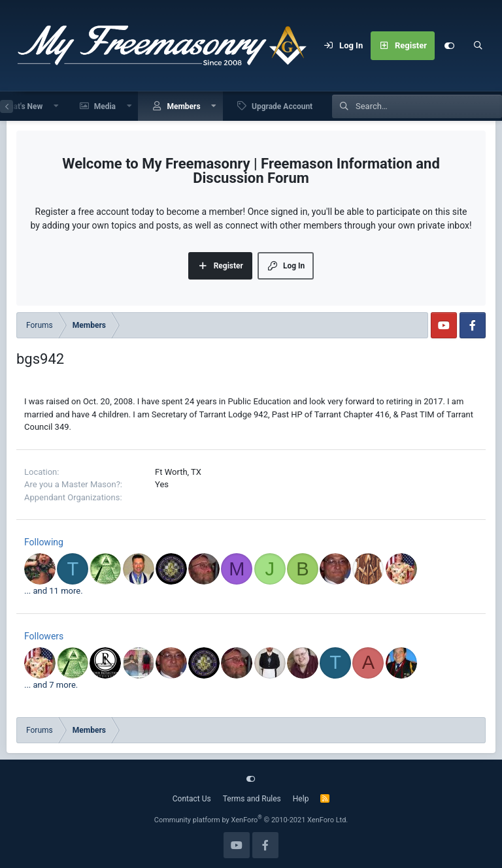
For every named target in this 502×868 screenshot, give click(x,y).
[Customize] (449, 46)
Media (105, 106)
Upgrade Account (282, 106)
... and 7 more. (51, 685)
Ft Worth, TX (178, 472)
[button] (56, 106)
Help (301, 799)
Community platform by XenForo (251, 820)
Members (183, 106)
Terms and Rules (252, 799)
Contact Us (192, 799)
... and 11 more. (54, 591)
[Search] (478, 46)
